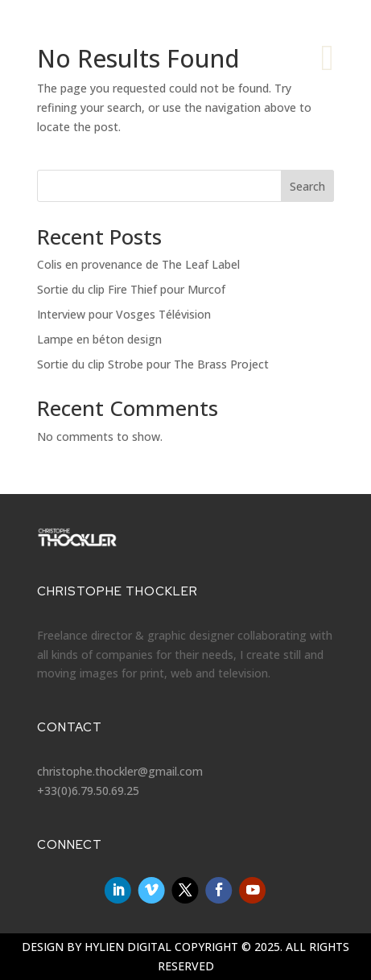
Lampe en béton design (99, 339)
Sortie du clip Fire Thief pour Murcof (131, 289)
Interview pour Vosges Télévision (124, 314)
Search (307, 186)
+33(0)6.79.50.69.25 (88, 791)
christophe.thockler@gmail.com (120, 771)
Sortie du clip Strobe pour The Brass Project (153, 364)
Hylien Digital (128, 947)
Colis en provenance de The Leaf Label (138, 264)
